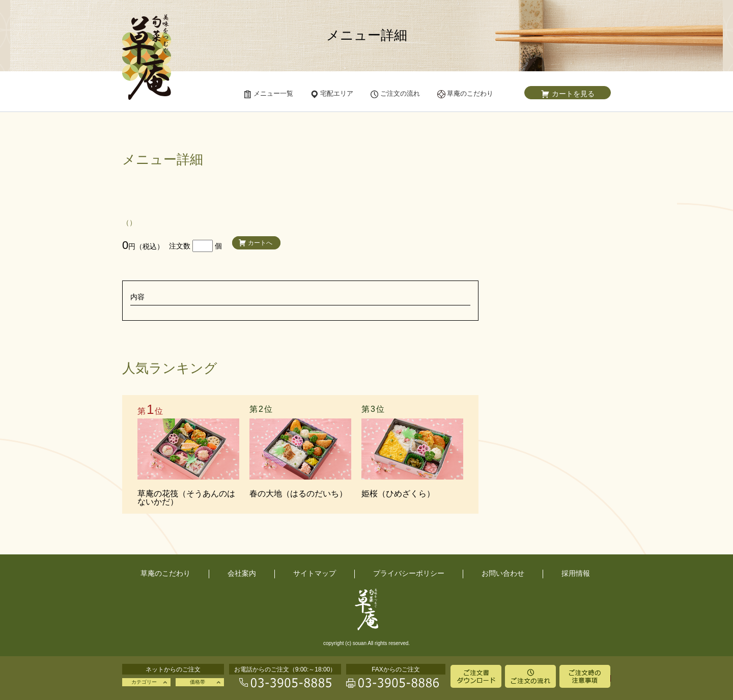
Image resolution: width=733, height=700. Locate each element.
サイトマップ (315, 573)
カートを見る (573, 94)
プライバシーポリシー (409, 573)
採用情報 (576, 573)
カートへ (260, 243)
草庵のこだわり (165, 573)
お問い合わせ (503, 573)
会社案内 (242, 573)
